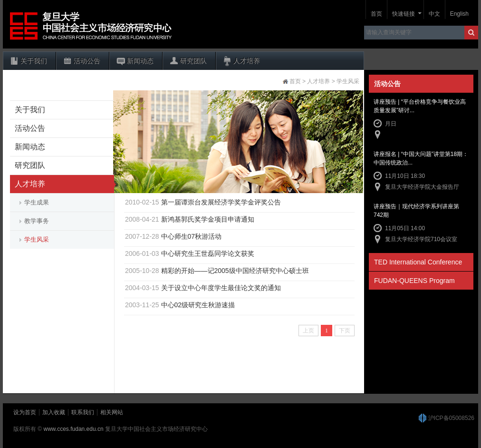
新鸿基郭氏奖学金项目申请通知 (208, 219)
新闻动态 (140, 61)
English (459, 14)
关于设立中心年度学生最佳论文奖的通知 (221, 288)
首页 (376, 14)
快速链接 (404, 14)
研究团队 (193, 61)
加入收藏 (54, 412)
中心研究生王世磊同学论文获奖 (208, 253)
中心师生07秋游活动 (192, 236)
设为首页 (25, 412)
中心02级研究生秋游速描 (198, 305)
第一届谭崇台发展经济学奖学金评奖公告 (221, 202)
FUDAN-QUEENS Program (414, 281)
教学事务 (37, 221)
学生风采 (37, 239)
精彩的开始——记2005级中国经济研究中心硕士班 (235, 271)
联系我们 (83, 412)
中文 (434, 14)
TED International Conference (418, 262)
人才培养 (247, 61)
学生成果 (37, 202)
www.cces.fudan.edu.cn (74, 429)
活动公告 (87, 61)
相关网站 (112, 412)
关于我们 (34, 61)
